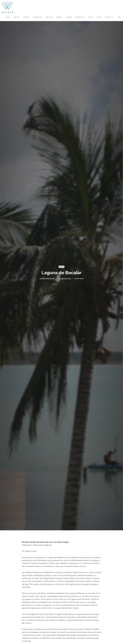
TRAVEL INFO (38, 17)
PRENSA (59, 17)
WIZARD (16, 17)
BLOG (99, 17)
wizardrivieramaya (47, 279)
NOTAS (91, 17)
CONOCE (26, 17)
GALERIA (69, 17)
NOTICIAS (49, 17)
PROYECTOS (80, 17)
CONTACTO (109, 17)
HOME (8, 17)
